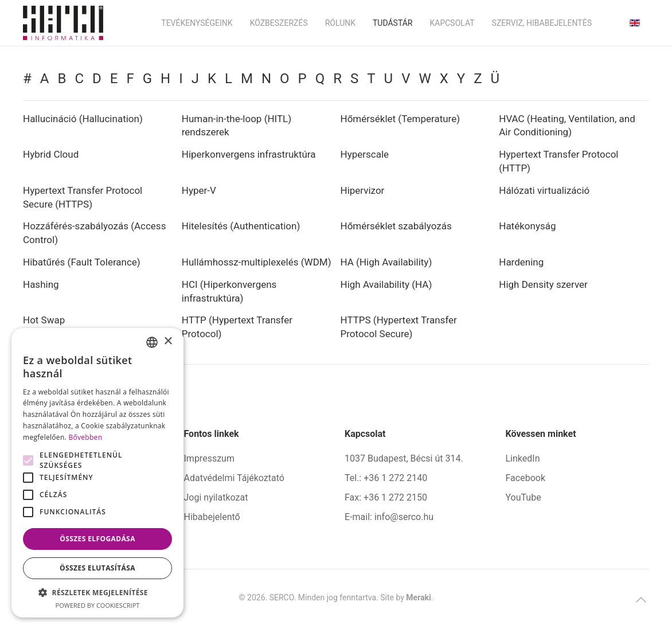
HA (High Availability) (386, 262)
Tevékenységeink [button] (197, 23)
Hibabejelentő (212, 517)
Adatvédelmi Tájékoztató (234, 478)
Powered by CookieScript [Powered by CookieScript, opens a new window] (98, 605)
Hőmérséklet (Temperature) (401, 119)
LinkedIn (523, 458)
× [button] (168, 341)
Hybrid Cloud (51, 154)
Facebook (526, 478)
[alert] (97, 473)
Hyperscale (365, 154)
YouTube (523, 497)
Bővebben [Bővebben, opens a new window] (85, 437)
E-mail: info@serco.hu (389, 517)
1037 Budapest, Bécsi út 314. (404, 458)
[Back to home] (63, 23)
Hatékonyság (527, 226)
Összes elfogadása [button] (97, 539)
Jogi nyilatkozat (216, 497)
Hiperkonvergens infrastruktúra (249, 154)
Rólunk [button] (340, 23)
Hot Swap (44, 320)
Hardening (521, 262)
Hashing (41, 284)
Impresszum (209, 458)
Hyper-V (199, 190)
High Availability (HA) (386, 284)
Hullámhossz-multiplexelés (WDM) (257, 262)
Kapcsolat (452, 23)
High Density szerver (543, 284)
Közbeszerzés (279, 23)
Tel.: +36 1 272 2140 (386, 478)
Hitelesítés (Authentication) (241, 226)
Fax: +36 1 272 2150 (386, 497)
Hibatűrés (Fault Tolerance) (82, 262)
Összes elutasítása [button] (97, 568)
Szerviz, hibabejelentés (542, 23)
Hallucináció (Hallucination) (83, 119)
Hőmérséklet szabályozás (396, 226)
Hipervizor (363, 190)
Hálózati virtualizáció (544, 190)
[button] (641, 600)
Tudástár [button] (393, 23)
